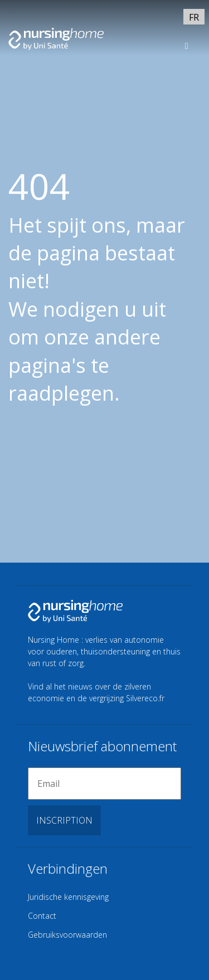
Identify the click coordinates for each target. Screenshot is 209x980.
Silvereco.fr (145, 698)
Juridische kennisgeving (68, 897)
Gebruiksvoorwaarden (67, 935)
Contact (42, 916)
